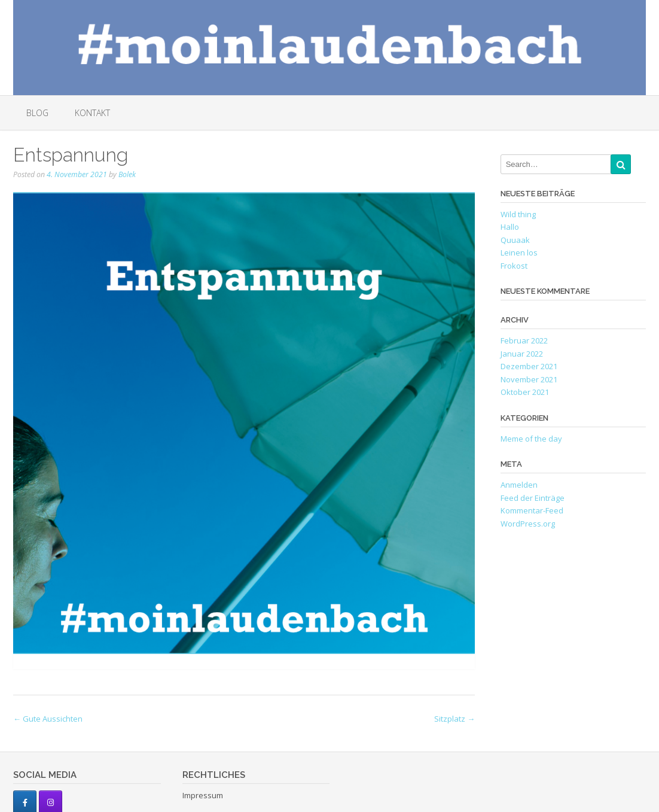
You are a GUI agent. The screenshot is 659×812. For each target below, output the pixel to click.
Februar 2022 (524, 340)
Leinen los (519, 253)
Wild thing (518, 214)
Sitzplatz (454, 719)
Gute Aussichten (48, 719)
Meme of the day (531, 439)
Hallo (510, 227)
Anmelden (519, 485)
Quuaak (515, 240)
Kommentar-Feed (532, 510)
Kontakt (92, 113)
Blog (37, 113)
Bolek (127, 174)
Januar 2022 (522, 354)
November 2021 (529, 379)
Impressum (203, 795)
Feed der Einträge (533, 498)
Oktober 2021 (525, 392)
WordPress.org (528, 524)
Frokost (514, 266)
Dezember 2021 (529, 366)
